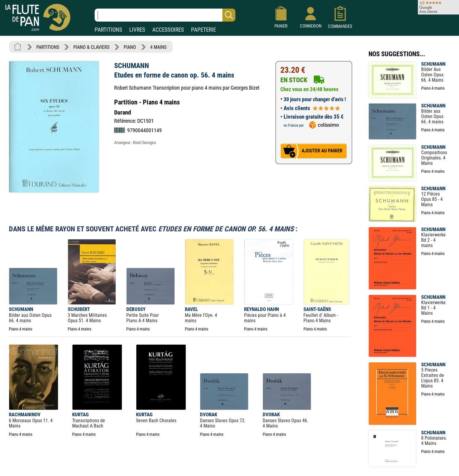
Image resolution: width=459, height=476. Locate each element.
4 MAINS (158, 47)
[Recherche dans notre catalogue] (165, 15)
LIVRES (137, 30)
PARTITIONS (108, 30)
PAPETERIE (203, 30)
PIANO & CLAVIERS (91, 47)
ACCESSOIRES (168, 30)
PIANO (130, 47)
